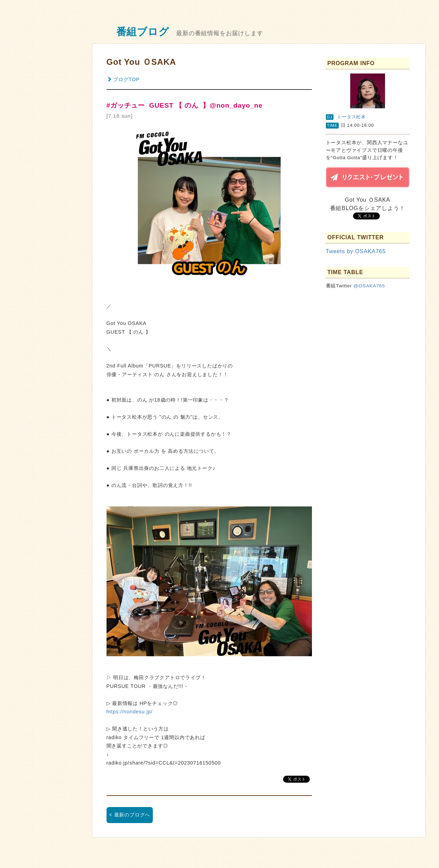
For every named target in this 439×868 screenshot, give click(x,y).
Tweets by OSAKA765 (356, 251)
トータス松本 (351, 117)
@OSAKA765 (369, 286)
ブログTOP (124, 79)
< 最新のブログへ (130, 815)
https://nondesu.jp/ (130, 712)
